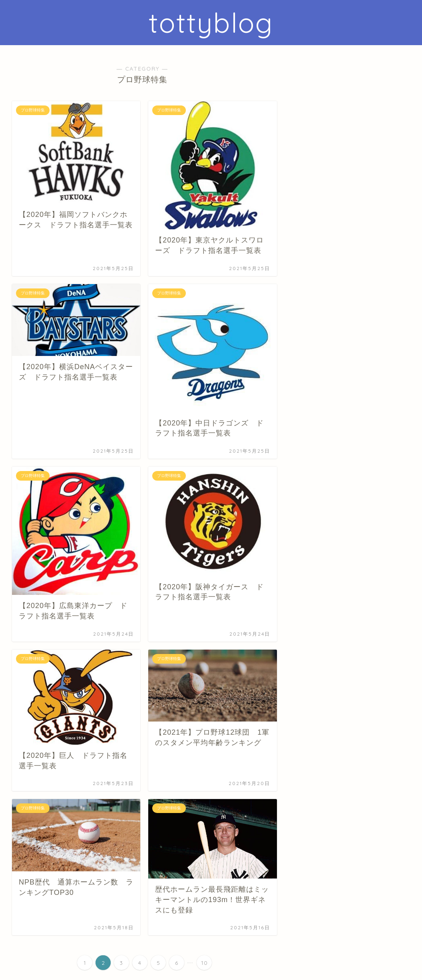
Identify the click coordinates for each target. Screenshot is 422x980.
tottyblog (211, 23)
